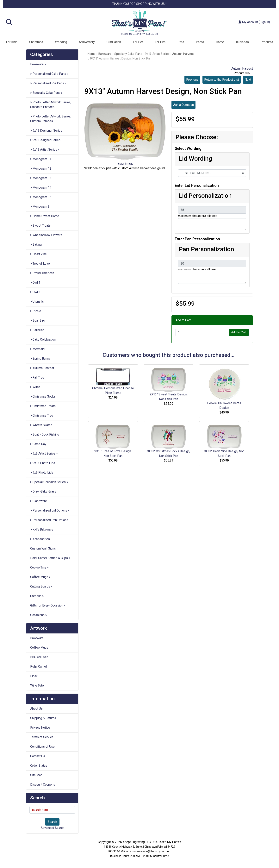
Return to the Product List (222, 80)
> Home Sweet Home (45, 216)
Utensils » (37, 596)
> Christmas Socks (43, 396)
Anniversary (87, 42)
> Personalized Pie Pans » (48, 83)
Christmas (36, 42)
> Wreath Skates (41, 425)
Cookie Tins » (39, 567)
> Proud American (42, 273)
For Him (160, 42)
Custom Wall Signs (43, 548)
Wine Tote (37, 686)
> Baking (36, 245)
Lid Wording (195, 159)
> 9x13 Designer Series (46, 131)
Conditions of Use (42, 747)
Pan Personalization (206, 249)
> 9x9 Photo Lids (42, 472)
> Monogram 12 (41, 169)
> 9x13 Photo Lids (43, 463)
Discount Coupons (43, 785)
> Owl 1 (35, 283)
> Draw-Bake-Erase (43, 491)
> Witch (35, 387)
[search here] (52, 810)
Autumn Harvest (183, 54)
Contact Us (38, 756)
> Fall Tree (37, 377)
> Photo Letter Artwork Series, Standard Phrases (51, 105)
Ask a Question (183, 105)
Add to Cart (239, 332)
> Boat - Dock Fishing (45, 434)
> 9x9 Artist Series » (44, 453)
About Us (36, 709)
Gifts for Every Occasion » (48, 605)
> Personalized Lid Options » (50, 510)
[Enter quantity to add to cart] (202, 332)
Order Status (39, 766)
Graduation (114, 42)
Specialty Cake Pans (128, 54)
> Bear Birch (38, 321)
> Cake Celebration (43, 340)
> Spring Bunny (40, 359)
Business (242, 42)
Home (220, 42)
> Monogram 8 (40, 207)
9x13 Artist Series (157, 54)
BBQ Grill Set (39, 657)
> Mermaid (37, 349)
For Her (138, 42)
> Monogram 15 (41, 197)
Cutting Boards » (41, 586)
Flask (34, 676)
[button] (49, 22)
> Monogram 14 (41, 188)
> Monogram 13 (41, 178)
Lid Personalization (205, 196)
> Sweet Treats (40, 226)
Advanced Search (52, 828)
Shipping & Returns (43, 718)
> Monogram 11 (41, 159)
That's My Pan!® (170, 842)
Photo (200, 42)
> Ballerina (37, 330)
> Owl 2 (35, 292)
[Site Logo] (139, 22)
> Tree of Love (40, 264)
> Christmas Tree (42, 415)
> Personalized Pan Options (49, 520)
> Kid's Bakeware (42, 529)
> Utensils (37, 302)
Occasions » (39, 615)
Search (52, 822)
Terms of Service (42, 737)
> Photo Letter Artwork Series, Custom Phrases (51, 119)
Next (248, 80)
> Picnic (36, 311)
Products (267, 42)
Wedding (61, 42)
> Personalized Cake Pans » (49, 74)
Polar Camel (38, 667)
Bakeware (37, 638)
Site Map (36, 775)
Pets (181, 42)
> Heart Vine (38, 254)
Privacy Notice (40, 728)
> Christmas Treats (43, 406)
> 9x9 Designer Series (45, 140)
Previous (192, 80)
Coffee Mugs (39, 648)
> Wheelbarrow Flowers (46, 235)
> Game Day (38, 444)
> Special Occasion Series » (49, 482)
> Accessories (40, 539)
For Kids (12, 42)
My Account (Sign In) (254, 22)
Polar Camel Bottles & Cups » (50, 558)
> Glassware (39, 501)
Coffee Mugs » (40, 577)
